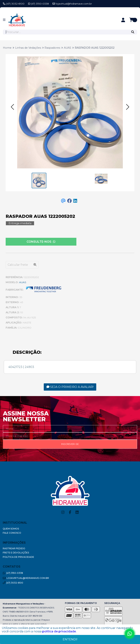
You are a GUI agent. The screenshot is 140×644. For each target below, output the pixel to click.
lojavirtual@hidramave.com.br (72, 4)
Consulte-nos (41, 242)
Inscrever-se (70, 444)
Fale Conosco (12, 533)
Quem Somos (11, 529)
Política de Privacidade (18, 557)
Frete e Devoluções (16, 553)
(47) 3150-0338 (39, 4)
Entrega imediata (20, 223)
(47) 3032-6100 (14, 4)
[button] (12, 107)
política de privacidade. (59, 631)
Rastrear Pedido (14, 548)
